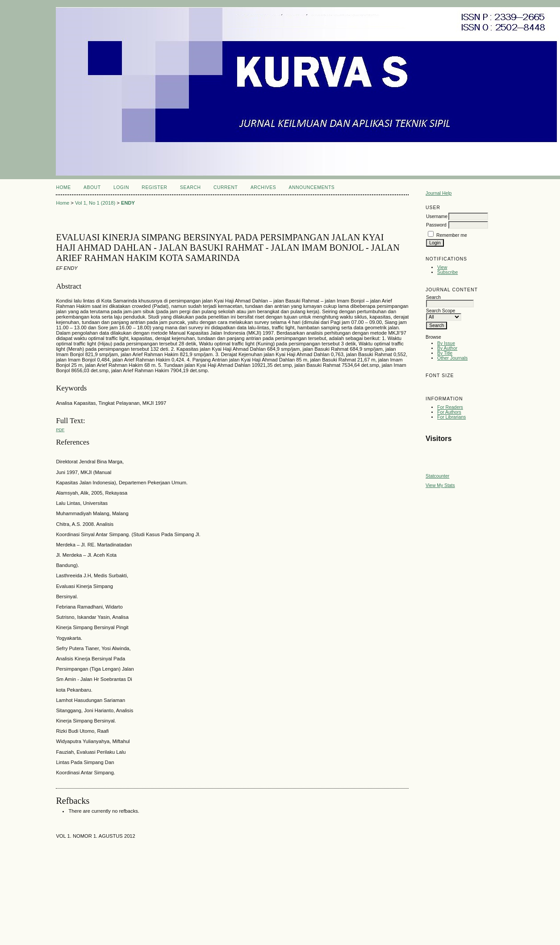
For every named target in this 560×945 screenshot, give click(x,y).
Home (63, 187)
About (92, 187)
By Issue (446, 343)
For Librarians (451, 417)
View (442, 267)
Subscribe (447, 272)
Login (121, 187)
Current (226, 187)
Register (154, 187)
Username (437, 216)
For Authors (449, 412)
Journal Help (439, 193)
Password (436, 225)
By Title (445, 353)
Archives (263, 187)
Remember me (452, 235)
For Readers (450, 407)
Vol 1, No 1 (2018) (95, 203)
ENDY (128, 203)
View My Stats (440, 485)
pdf (60, 430)
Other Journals (452, 358)
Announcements (312, 187)
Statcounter (437, 476)
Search (190, 187)
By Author (447, 348)
